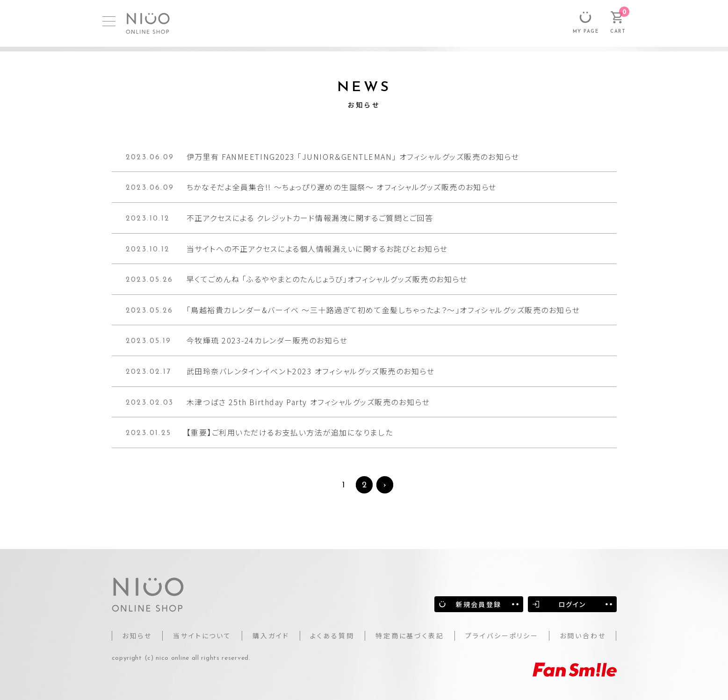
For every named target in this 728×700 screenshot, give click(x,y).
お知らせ (137, 636)
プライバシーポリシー (502, 636)
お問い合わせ (583, 636)
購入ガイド (271, 636)
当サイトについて (202, 636)
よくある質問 (332, 636)
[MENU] (109, 21)
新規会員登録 (479, 604)
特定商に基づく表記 (410, 636)
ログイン (572, 604)
